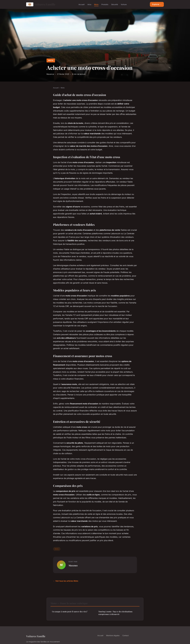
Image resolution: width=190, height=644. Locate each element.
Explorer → (157, 4)
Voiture (124, 4)
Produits (105, 4)
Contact (126, 635)
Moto (96, 4)
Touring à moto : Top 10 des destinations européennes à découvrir (115, 613)
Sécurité (115, 4)
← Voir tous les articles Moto (66, 581)
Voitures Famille (41, 4)
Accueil (82, 4)
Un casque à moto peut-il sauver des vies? (70, 612)
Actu (89, 4)
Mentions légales (113, 635)
